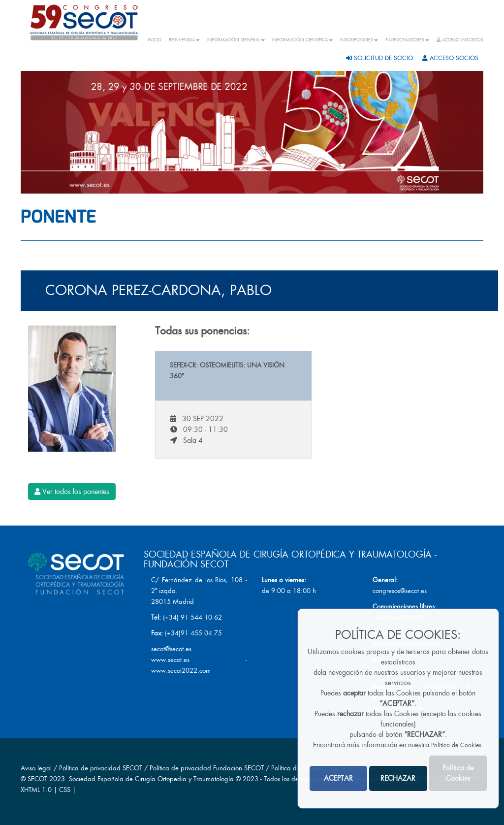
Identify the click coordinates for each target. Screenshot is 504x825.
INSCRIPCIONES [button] (359, 40)
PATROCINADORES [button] (407, 40)
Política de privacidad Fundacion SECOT (207, 768)
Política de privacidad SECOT (101, 768)
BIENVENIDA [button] (184, 40)
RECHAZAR (398, 778)
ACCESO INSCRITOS (460, 40)
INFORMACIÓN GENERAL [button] (236, 40)
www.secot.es (170, 660)
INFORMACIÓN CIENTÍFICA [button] (302, 40)
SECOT (37, 779)
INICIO (155, 40)
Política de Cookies (456, 745)
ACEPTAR (338, 778)
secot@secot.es (171, 649)
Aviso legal (36, 768)
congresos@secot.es (400, 591)
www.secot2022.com (181, 671)
